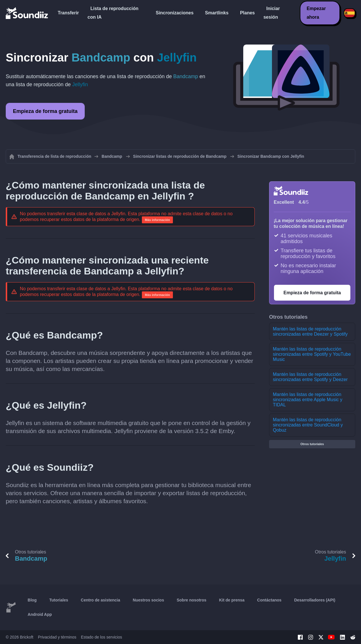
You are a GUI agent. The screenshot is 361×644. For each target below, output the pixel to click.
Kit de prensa (232, 600)
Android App (40, 614)
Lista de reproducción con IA (113, 13)
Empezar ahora (316, 13)
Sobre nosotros (191, 600)
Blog (32, 600)
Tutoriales (59, 600)
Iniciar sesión (272, 13)
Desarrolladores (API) (315, 600)
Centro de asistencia (100, 600)
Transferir (68, 13)
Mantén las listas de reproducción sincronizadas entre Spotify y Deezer (310, 377)
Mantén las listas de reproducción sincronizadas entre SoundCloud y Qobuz (308, 425)
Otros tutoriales (312, 444)
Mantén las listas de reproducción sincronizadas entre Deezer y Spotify (310, 331)
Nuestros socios (148, 600)
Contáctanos (269, 600)
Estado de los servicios (102, 637)
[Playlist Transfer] (27, 13)
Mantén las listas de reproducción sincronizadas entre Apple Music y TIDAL (308, 400)
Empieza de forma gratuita (45, 111)
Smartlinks (217, 13)
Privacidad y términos (57, 637)
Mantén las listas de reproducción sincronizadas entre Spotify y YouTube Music (312, 354)
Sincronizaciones (175, 13)
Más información (157, 220)
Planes (248, 13)
